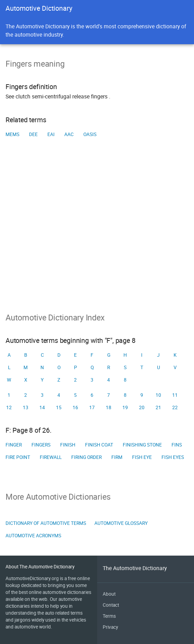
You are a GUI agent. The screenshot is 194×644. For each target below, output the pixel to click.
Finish (68, 445)
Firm (117, 457)
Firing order (86, 457)
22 (175, 407)
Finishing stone (142, 445)
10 (158, 395)
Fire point (18, 457)
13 (26, 407)
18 (109, 407)
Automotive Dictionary (39, 8)
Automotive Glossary (121, 523)
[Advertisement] (97, 236)
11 (175, 395)
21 (158, 407)
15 (59, 407)
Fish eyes (173, 457)
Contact (111, 605)
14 (42, 407)
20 (142, 407)
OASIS (90, 134)
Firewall (51, 457)
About (109, 594)
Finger (14, 445)
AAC (69, 134)
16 (75, 407)
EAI (51, 134)
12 (9, 407)
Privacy (110, 627)
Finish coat (99, 445)
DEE (33, 134)
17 (92, 407)
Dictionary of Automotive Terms (46, 523)
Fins (177, 445)
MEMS (12, 134)
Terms (109, 616)
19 (125, 407)
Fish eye (142, 457)
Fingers (41, 445)
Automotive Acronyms (33, 536)
